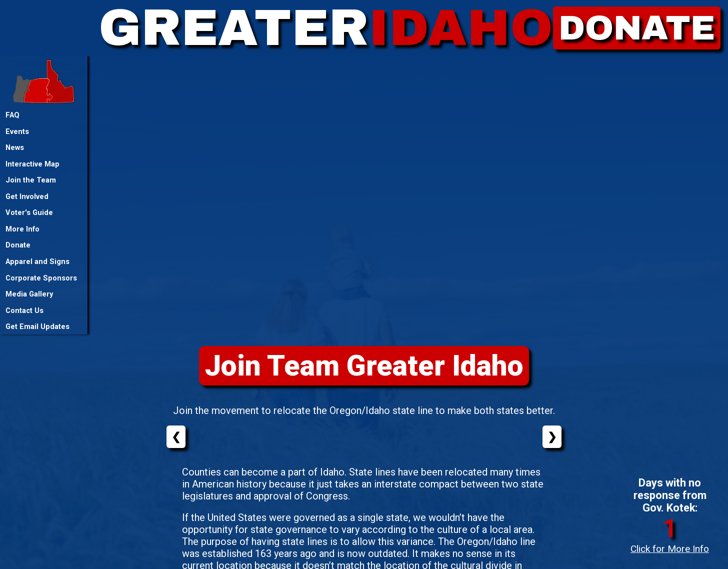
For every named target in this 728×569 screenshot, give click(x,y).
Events (17, 131)
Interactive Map (32, 164)
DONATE (637, 28)
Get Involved (27, 196)
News (15, 147)
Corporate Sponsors (41, 278)
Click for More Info (670, 549)
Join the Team (31, 180)
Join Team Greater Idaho (364, 366)
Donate (18, 245)
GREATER (326, 28)
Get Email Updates (37, 326)
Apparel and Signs (37, 261)
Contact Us (24, 310)
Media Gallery (29, 294)
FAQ (12, 115)
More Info (22, 229)
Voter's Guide (29, 212)
